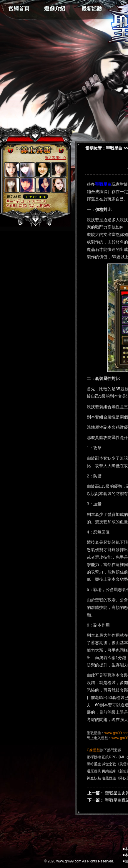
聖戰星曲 (114, 148)
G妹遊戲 (93, 750)
